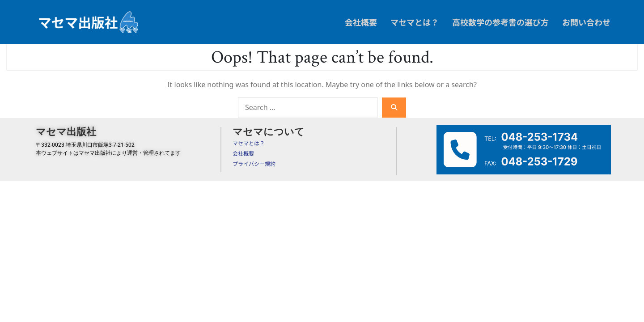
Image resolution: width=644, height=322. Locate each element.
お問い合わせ (586, 22)
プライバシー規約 (254, 163)
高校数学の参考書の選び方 (500, 22)
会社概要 (361, 22)
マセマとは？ (415, 22)
